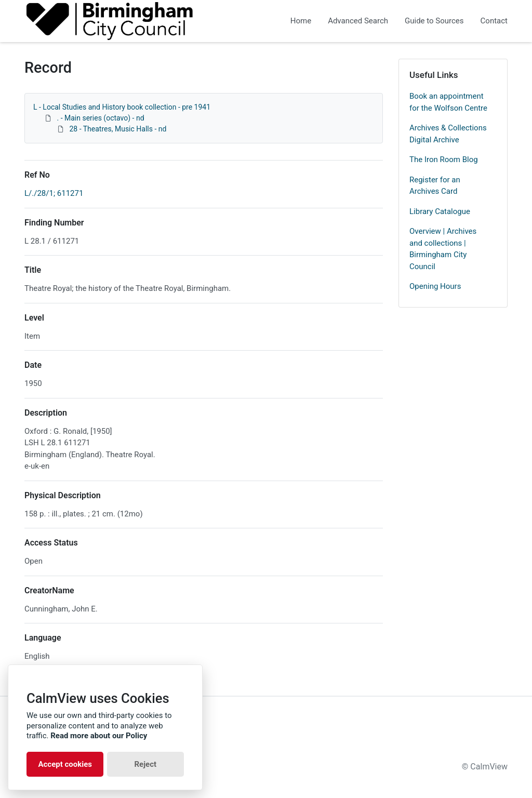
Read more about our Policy (99, 736)
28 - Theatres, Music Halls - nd (118, 129)
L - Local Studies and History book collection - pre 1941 (122, 107)
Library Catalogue (440, 211)
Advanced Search (358, 21)
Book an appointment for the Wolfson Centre (448, 102)
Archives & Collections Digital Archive (448, 134)
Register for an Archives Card (435, 186)
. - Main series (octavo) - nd (100, 118)
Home (301, 21)
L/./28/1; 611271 (54, 193)
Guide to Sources (434, 21)
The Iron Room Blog (444, 159)
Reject (145, 764)
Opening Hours (435, 286)
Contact (494, 21)
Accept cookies (65, 764)
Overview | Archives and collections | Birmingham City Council (443, 249)
